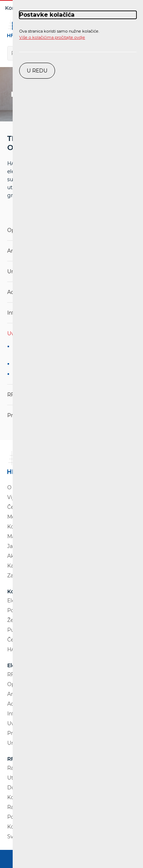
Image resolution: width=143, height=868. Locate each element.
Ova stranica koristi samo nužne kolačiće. (59, 34)
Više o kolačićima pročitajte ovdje (52, 37)
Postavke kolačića (47, 15)
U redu (37, 71)
